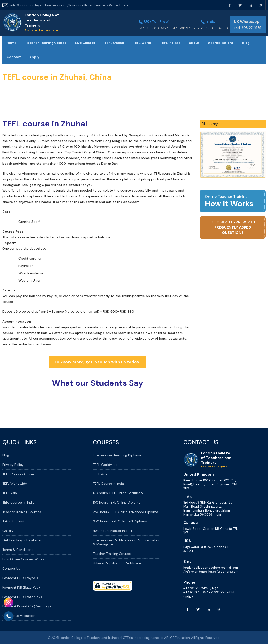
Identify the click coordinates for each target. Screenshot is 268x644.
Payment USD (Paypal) (20, 578)
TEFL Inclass (170, 43)
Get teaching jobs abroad (22, 540)
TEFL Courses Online (18, 474)
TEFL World (142, 43)
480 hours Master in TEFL (113, 531)
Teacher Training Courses (22, 512)
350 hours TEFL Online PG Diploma (120, 521)
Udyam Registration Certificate (117, 563)
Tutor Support (13, 521)
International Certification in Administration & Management (127, 542)
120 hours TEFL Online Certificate (118, 493)
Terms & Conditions (18, 550)
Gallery (8, 531)
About (194, 43)
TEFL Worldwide (15, 484)
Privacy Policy (13, 465)
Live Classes (85, 43)
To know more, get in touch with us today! (97, 362)
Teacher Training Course (46, 43)
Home (12, 43)
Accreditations (221, 43)
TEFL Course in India (108, 484)
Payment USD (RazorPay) (22, 597)
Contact (14, 57)
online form (228, 124)
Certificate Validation (19, 616)
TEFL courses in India (18, 502)
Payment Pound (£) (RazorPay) (27, 606)
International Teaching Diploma (117, 455)
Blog (246, 43)
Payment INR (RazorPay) (21, 587)
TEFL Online (114, 43)
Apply (34, 57)
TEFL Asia (10, 493)
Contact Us (11, 568)
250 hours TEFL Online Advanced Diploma (125, 512)
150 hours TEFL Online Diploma (117, 502)
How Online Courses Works (23, 559)
